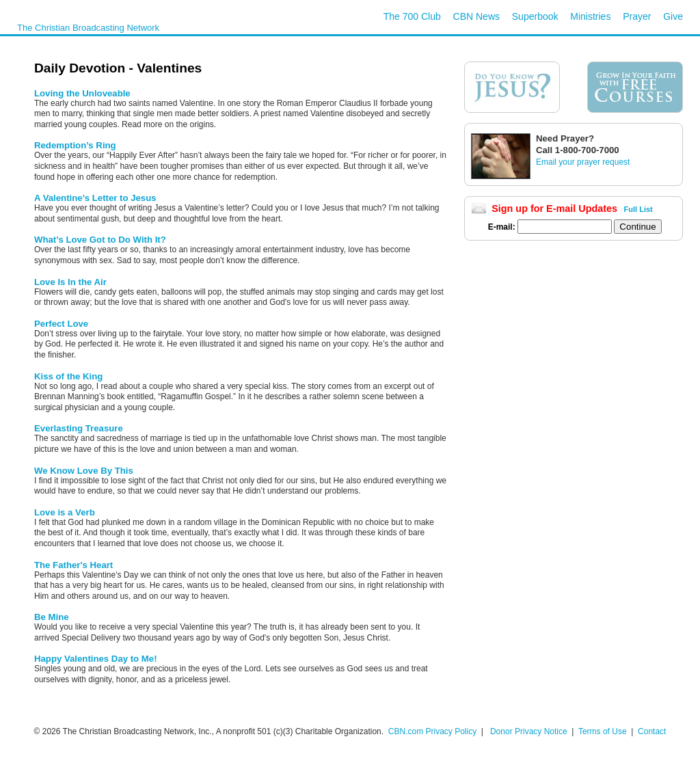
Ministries (590, 16)
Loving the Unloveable (82, 93)
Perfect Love (61, 324)
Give (673, 16)
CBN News (476, 16)
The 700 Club (412, 16)
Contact (652, 731)
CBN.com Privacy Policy (432, 731)
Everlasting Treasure (79, 428)
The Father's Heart (73, 565)
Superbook (535, 16)
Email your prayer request (583, 162)
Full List (638, 209)
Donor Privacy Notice (529, 731)
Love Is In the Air (70, 282)
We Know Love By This (84, 471)
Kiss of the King (68, 376)
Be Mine (52, 617)
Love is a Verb (65, 512)
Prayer (637, 16)
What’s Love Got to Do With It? (100, 240)
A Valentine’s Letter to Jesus (95, 198)
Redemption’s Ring (75, 145)
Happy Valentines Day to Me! (96, 659)
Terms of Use (604, 731)
